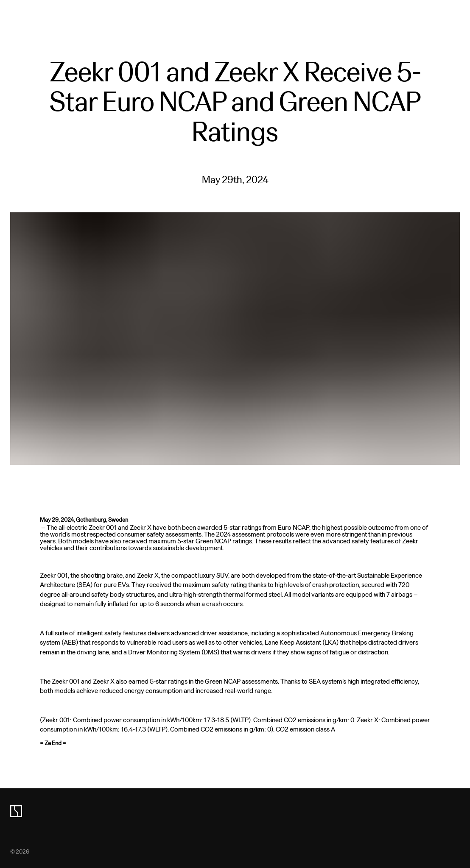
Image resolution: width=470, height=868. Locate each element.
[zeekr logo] (16, 811)
